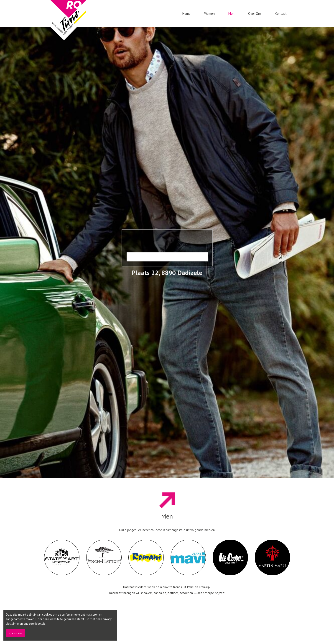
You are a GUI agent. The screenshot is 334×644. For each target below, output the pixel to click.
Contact (281, 14)
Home (186, 14)
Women (209, 14)
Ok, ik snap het (15, 633)
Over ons (255, 14)
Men (231, 14)
